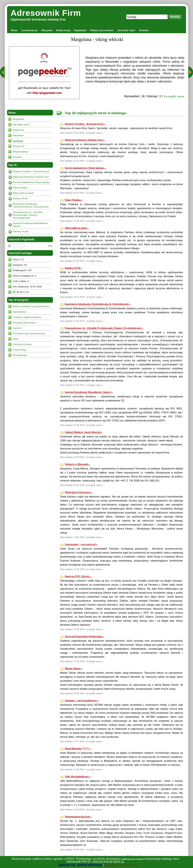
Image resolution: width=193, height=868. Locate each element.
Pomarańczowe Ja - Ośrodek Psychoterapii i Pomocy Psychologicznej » (104, 328)
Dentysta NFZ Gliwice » (78, 576)
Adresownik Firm (46, 13)
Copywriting (20, 350)
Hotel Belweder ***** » (78, 748)
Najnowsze (19, 130)
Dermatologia (20, 355)
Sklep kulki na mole (23, 193)
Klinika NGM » (73, 268)
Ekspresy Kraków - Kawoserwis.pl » (85, 124)
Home (14, 30)
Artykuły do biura (22, 344)
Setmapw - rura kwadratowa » (82, 700)
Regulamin (80, 30)
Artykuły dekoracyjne (24, 322)
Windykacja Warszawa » (78, 492)
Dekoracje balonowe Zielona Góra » (85, 140)
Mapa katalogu (21, 151)
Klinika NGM (20, 198)
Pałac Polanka (20, 187)
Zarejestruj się (29, 30)
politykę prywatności (133, 859)
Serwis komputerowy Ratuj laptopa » (85, 168)
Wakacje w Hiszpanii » (77, 464)
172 (50, 246)
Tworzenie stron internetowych (29, 333)
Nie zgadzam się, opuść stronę (121, 865)
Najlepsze (18, 141)
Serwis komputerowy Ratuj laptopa (31, 182)
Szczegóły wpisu (174, 96)
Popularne (18, 135)
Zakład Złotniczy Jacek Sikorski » (84, 432)
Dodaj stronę (63, 30)
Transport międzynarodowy (27, 317)
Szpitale (17, 328)
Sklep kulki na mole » (77, 228)
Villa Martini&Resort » (78, 776)
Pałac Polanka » (74, 200)
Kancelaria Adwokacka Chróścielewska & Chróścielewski (31, 205)
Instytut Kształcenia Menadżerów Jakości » (89, 392)
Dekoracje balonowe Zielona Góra (31, 177)
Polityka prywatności (102, 30)
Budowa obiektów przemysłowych (31, 306)
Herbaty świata (21, 231)
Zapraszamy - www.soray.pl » (81, 544)
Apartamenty (20, 312)
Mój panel (47, 30)
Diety (16, 339)
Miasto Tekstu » (74, 668)
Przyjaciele (19, 146)
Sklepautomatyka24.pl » (78, 816)
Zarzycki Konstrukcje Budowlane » (84, 636)
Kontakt (144, 30)
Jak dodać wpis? (126, 30)
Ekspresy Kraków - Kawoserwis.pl (31, 171)
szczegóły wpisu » (95, 133)
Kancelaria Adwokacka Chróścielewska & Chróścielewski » (98, 304)
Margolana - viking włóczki (97, 39)
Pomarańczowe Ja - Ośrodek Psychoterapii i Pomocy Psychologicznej (28, 215)
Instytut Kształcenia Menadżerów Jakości (30, 224)
